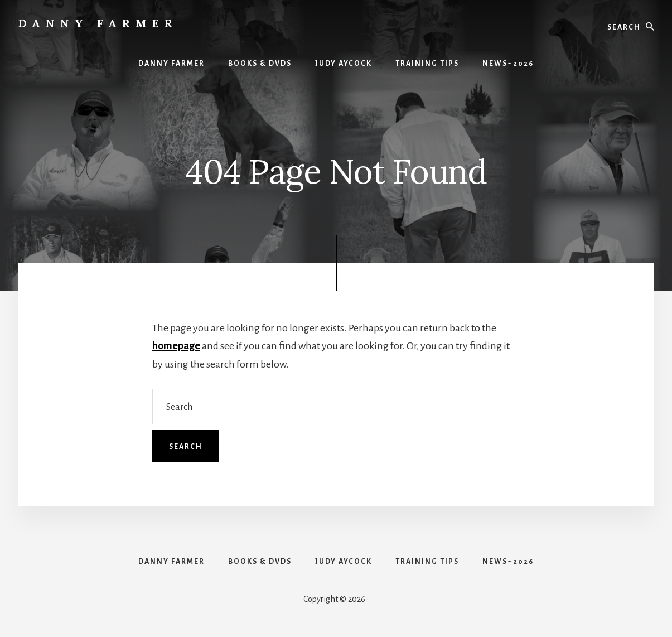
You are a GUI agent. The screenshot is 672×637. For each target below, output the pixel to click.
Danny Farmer (98, 23)
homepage (176, 346)
